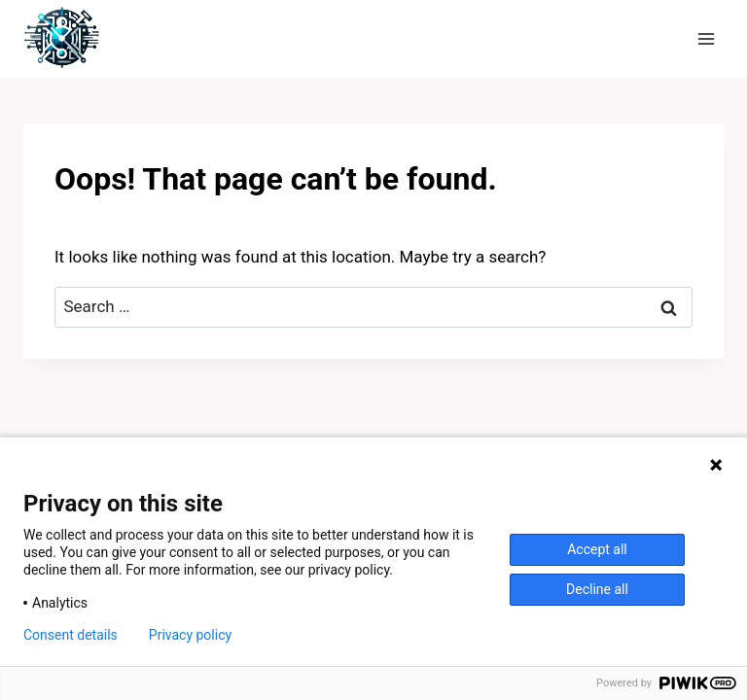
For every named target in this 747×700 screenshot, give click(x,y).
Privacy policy (190, 635)
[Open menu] (706, 38)
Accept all (597, 549)
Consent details (71, 635)
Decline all (597, 589)
